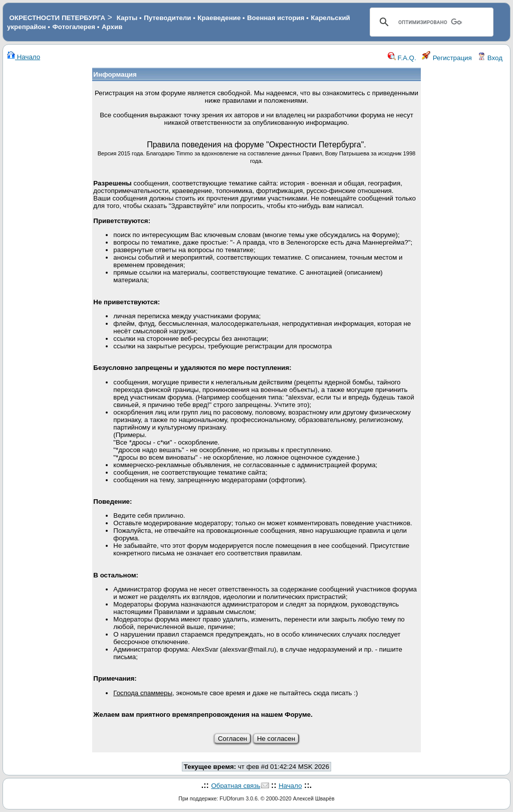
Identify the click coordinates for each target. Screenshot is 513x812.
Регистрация (447, 58)
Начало (24, 57)
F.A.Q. (402, 58)
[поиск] (430, 22)
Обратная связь (235, 786)
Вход (490, 58)
